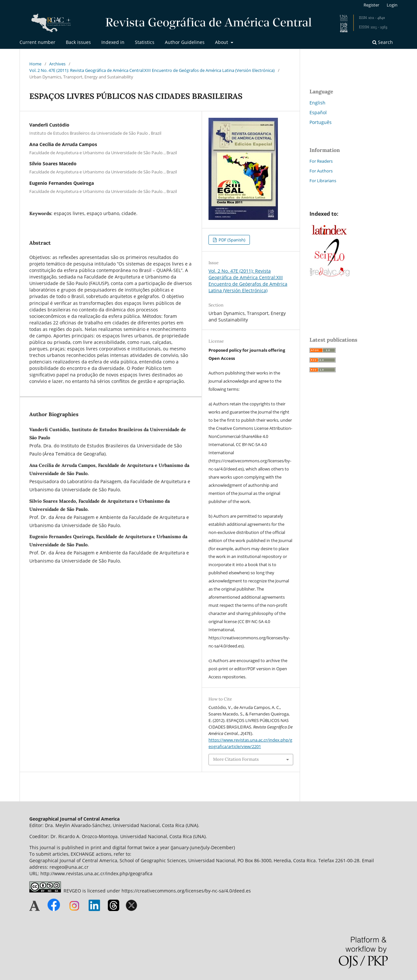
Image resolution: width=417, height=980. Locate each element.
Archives (57, 64)
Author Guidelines (185, 42)
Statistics (145, 42)
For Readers (321, 161)
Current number (37, 42)
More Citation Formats (236, 759)
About (222, 42)
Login (392, 5)
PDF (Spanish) (231, 240)
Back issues (78, 42)
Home (35, 64)
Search (383, 42)
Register (371, 5)
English (317, 103)
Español (318, 112)
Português (321, 122)
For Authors (321, 171)
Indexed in (113, 42)
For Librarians (323, 181)
